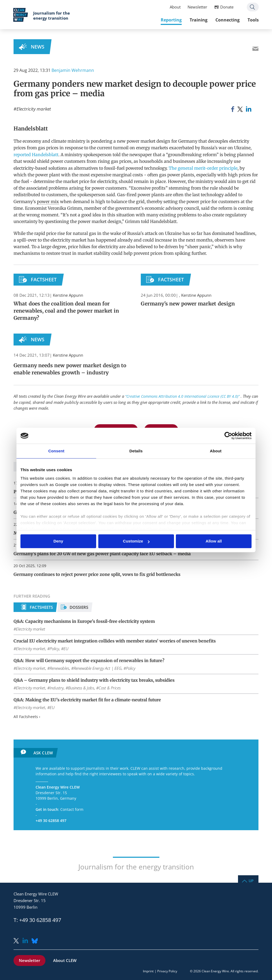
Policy (54, 649)
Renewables (59, 668)
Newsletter (197, 7)
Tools (253, 20)
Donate (227, 7)
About (175, 7)
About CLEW (65, 960)
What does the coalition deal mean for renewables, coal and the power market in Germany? (66, 311)
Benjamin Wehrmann (73, 70)
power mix (48, 202)
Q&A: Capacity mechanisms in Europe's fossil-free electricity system (84, 621)
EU (66, 649)
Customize (136, 541)
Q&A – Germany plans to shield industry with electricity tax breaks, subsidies (94, 680)
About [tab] (216, 451)
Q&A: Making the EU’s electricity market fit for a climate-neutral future (87, 700)
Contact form (72, 809)
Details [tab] (136, 451)
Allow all (214, 541)
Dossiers (79, 607)
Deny (58, 541)
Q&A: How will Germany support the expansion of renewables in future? (89, 660)
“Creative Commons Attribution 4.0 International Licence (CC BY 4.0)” (183, 396)
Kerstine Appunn (68, 295)
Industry (57, 688)
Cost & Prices (110, 688)
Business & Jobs (81, 688)
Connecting (227, 20)
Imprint (148, 971)
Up (251, 880)
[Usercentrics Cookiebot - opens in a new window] (228, 436)
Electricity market (34, 109)
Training (198, 20)
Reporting (171, 20)
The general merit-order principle (203, 168)
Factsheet (44, 279)
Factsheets (41, 607)
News (38, 47)
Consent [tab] (56, 451)
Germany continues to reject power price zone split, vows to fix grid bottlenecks (97, 574)
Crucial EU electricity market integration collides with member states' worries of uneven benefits (115, 641)
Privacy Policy (167, 971)
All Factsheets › (27, 717)
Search (252, 7)
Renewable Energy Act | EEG (97, 668)
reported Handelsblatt (36, 155)
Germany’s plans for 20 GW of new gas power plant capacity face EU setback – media (102, 554)
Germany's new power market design (188, 304)
